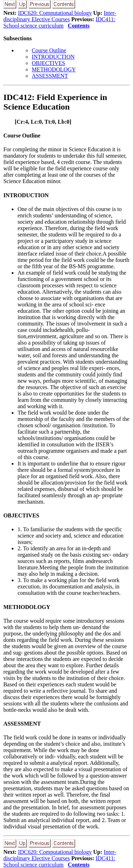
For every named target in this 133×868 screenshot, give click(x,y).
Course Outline (49, 50)
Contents (79, 26)
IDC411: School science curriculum (59, 22)
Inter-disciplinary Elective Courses (60, 16)
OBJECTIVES (48, 63)
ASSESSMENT (50, 76)
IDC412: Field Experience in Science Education (55, 102)
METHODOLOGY (54, 69)
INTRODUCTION (53, 57)
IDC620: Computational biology (55, 13)
